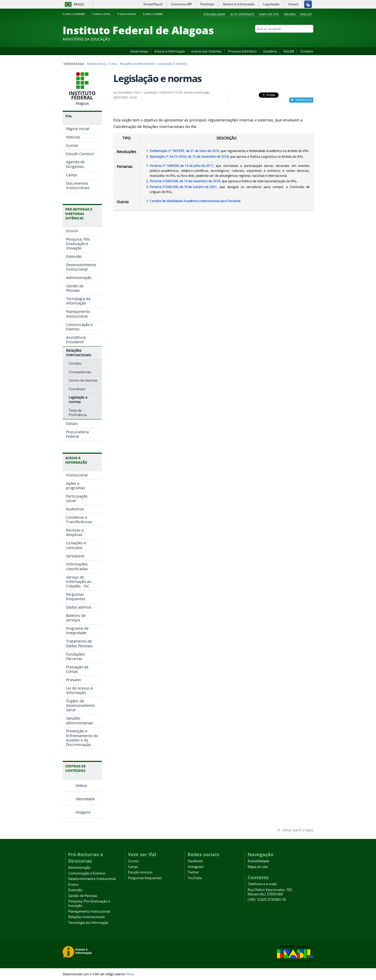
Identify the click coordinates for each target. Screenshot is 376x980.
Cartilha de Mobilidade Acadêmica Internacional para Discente (195, 201)
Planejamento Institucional (89, 911)
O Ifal (113, 64)
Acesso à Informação (170, 51)
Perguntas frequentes (145, 878)
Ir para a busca (129, 14)
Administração (79, 868)
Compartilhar (304, 100)
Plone (130, 974)
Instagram (298, 39)
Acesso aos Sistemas (206, 51)
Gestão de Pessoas (83, 896)
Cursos (133, 861)
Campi (133, 867)
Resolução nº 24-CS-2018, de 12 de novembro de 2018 (189, 157)
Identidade (85, 799)
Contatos (307, 51)
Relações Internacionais (137, 64)
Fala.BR (289, 51)
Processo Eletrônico (242, 51)
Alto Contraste (242, 14)
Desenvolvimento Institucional (92, 879)
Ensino (73, 885)
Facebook (285, 39)
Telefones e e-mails (262, 884)
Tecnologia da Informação (88, 923)
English (306, 14)
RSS (311, 39)
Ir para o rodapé (155, 14)
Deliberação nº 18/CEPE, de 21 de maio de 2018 (184, 151)
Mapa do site (269, 14)
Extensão (75, 890)
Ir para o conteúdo (76, 14)
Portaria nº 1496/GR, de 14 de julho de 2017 (181, 166)
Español (290, 14)
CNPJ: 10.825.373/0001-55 (267, 900)
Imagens (83, 812)
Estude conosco (140, 872)
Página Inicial (96, 64)
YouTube (291, 39)
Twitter (304, 39)
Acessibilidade (214, 14)
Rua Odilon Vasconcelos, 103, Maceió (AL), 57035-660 (270, 892)
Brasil (79, 4)
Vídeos (81, 786)
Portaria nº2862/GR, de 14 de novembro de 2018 (185, 181)
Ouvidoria (270, 51)
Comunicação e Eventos (87, 873)
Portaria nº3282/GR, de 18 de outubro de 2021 (183, 187)
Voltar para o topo (298, 830)
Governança (139, 51)
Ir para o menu (103, 14)
